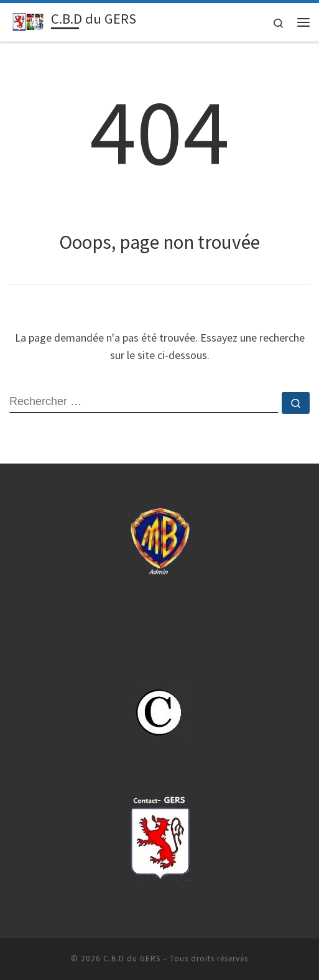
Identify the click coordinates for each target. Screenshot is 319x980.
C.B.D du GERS (132, 959)
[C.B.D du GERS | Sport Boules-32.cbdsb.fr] (28, 21)
